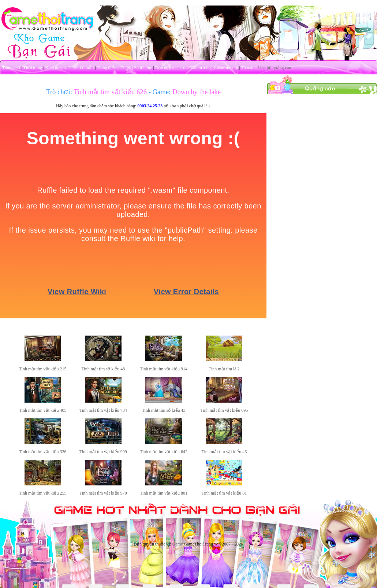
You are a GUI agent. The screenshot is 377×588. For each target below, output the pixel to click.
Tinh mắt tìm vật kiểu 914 (164, 369)
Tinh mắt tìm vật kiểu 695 (224, 410)
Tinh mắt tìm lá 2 (224, 369)
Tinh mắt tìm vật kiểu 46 (224, 452)
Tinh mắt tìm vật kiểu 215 (43, 369)
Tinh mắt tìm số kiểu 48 (103, 369)
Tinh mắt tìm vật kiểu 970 (103, 493)
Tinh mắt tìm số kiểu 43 (164, 410)
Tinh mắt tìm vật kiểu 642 (164, 452)
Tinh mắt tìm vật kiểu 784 (103, 410)
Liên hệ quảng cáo (275, 68)
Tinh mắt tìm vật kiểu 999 (103, 452)
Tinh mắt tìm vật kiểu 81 (224, 493)
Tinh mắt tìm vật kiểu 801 (164, 493)
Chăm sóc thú (226, 68)
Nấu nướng (200, 68)
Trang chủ (11, 68)
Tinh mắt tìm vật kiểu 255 (43, 493)
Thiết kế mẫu (81, 68)
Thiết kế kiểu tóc (136, 68)
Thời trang (33, 68)
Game (178, 544)
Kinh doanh (55, 68)
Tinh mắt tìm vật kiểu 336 (43, 452)
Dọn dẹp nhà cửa (171, 68)
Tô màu (248, 68)
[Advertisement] (322, 140)
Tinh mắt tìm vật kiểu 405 (43, 410)
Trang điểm (107, 68)
